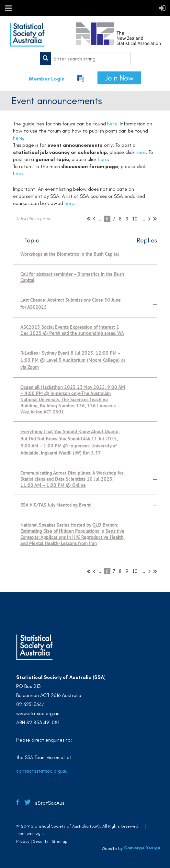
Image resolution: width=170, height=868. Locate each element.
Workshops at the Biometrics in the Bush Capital (70, 254)
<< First (89, 219)
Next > (149, 219)
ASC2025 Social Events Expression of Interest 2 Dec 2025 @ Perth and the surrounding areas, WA (72, 330)
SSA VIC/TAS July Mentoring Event (56, 505)
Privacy (23, 841)
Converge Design (142, 848)
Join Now (119, 78)
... (101, 219)
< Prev (94, 219)
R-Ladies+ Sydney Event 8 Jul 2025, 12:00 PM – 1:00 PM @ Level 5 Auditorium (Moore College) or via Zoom (73, 360)
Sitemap (60, 841)
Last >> (155, 219)
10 (135, 219)
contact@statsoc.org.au (42, 771)
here (18, 138)
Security (41, 841)
